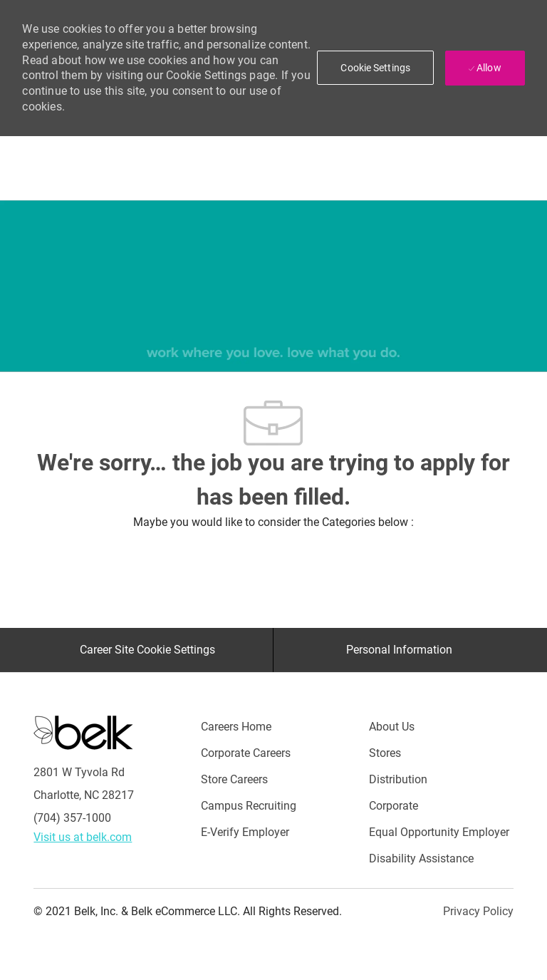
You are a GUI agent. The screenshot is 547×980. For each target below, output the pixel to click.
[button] (375, 68)
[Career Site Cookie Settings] (147, 650)
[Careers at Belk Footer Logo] (83, 732)
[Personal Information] (399, 650)
